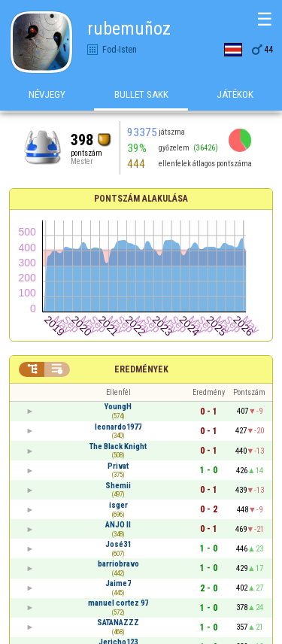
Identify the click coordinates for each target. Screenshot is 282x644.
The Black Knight (118, 447)
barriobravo (118, 564)
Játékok (235, 97)
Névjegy (47, 97)
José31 (118, 544)
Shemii (118, 486)
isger (118, 505)
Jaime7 (118, 583)
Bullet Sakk (141, 97)
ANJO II (118, 525)
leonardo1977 (118, 427)
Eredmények (141, 369)
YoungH (118, 407)
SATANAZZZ (118, 623)
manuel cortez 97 (118, 603)
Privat (118, 466)
